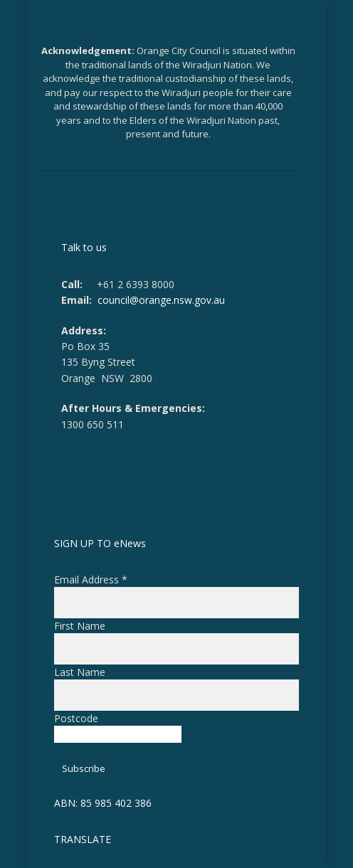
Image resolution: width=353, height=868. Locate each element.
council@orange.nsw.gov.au (161, 300)
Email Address (91, 579)
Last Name (80, 672)
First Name (80, 626)
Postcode (76, 718)
